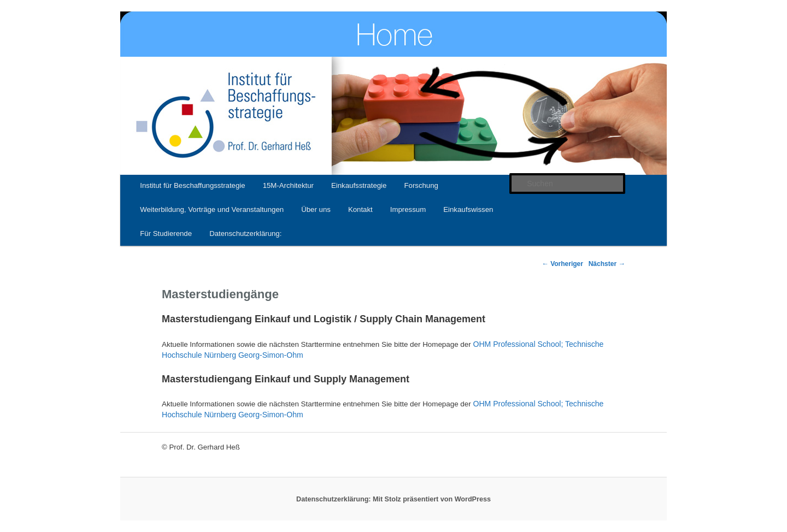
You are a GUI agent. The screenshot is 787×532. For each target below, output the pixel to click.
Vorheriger (562, 264)
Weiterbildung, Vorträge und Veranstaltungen (212, 209)
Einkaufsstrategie (359, 185)
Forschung (421, 185)
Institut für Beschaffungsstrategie (192, 185)
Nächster (607, 264)
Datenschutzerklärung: (245, 234)
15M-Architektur (288, 185)
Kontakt (360, 209)
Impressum (408, 209)
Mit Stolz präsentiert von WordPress (432, 499)
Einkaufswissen (468, 209)
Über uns (316, 209)
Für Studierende (166, 234)
